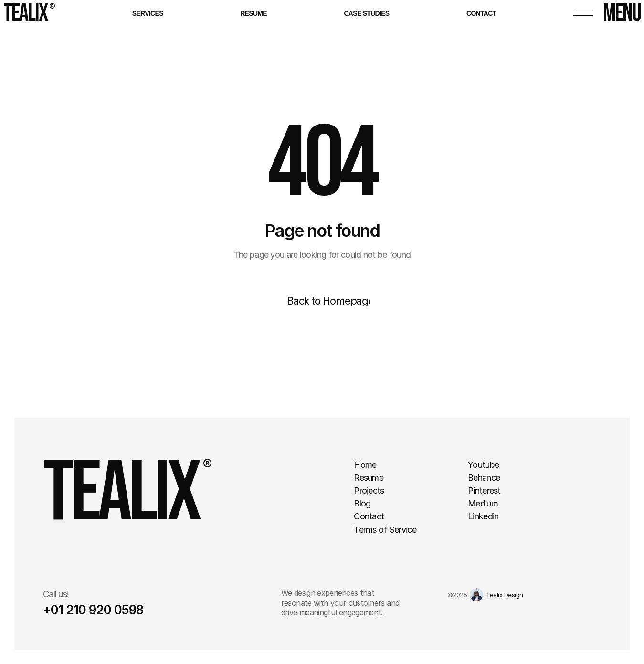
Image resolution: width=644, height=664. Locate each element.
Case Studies (366, 13)
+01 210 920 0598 (93, 610)
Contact (481, 13)
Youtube (483, 465)
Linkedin (483, 516)
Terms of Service (385, 530)
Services (148, 13)
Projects (369, 490)
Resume (253, 13)
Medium (483, 503)
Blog (362, 503)
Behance (484, 478)
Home (365, 465)
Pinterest (484, 490)
